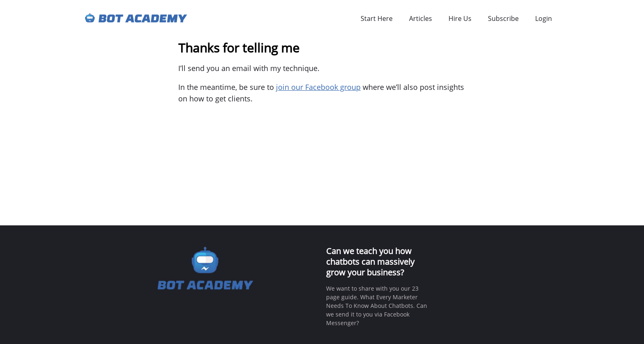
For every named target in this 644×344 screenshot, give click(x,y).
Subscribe (503, 18)
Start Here (377, 18)
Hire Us (460, 18)
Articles (421, 18)
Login (544, 18)
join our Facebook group (318, 87)
